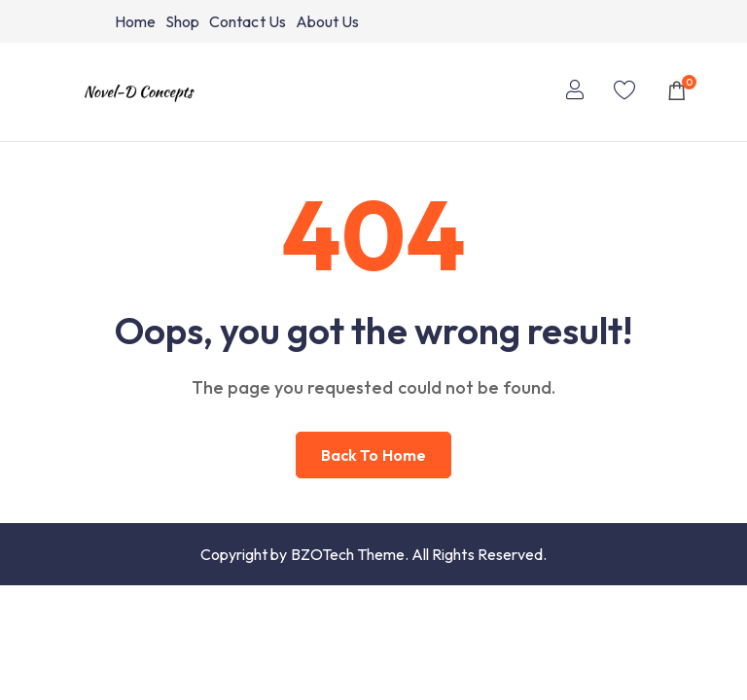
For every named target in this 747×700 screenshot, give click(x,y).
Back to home (373, 455)
